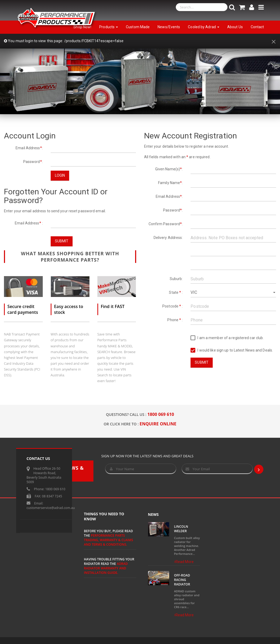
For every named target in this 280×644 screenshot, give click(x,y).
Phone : (175, 320)
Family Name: (170, 183)
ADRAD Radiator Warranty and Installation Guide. (106, 568)
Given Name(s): (169, 169)
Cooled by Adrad (204, 27)
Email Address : (29, 223)
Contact (257, 27)
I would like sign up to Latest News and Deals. (232, 350)
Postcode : (172, 306)
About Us (235, 27)
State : (176, 292)
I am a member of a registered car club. (227, 338)
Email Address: (29, 148)
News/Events (169, 27)
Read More (184, 562)
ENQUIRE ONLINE (158, 424)
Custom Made (138, 27)
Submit (62, 241)
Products (109, 27)
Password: (33, 162)
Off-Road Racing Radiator (182, 580)
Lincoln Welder (181, 529)
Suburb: (176, 279)
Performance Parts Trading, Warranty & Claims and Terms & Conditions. (108, 540)
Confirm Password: (166, 224)
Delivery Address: (168, 238)
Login (60, 175)
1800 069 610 (161, 414)
